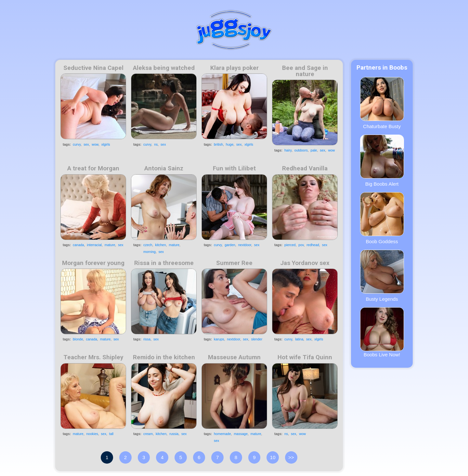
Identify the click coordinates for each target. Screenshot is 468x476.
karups (219, 339)
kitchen (160, 245)
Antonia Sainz (164, 168)
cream (148, 434)
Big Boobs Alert (382, 161)
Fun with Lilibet (234, 168)
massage (241, 434)
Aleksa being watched (164, 68)
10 (273, 457)
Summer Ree (234, 263)
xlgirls (106, 144)
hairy (288, 150)
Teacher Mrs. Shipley (93, 357)
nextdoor (245, 245)
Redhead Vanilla (305, 168)
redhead (313, 245)
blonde (78, 339)
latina (299, 339)
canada (78, 245)
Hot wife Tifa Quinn (305, 357)
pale (314, 150)
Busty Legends (382, 276)
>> (291, 457)
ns (156, 144)
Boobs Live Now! (382, 332)
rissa (147, 339)
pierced (290, 245)
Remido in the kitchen (164, 357)
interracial (94, 245)
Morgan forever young (93, 263)
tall (111, 434)
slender (257, 339)
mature (110, 245)
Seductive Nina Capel (93, 68)
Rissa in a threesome (164, 263)
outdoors (301, 150)
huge (230, 144)
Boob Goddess (382, 218)
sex (86, 144)
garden (230, 245)
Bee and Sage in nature (305, 71)
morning (149, 252)
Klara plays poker (234, 68)
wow (95, 144)
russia (174, 434)
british (218, 144)
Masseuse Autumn (234, 357)
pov (301, 245)
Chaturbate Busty (382, 103)
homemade (222, 434)
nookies (92, 434)
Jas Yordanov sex (305, 263)
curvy (77, 144)
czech (148, 245)
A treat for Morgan (93, 168)
